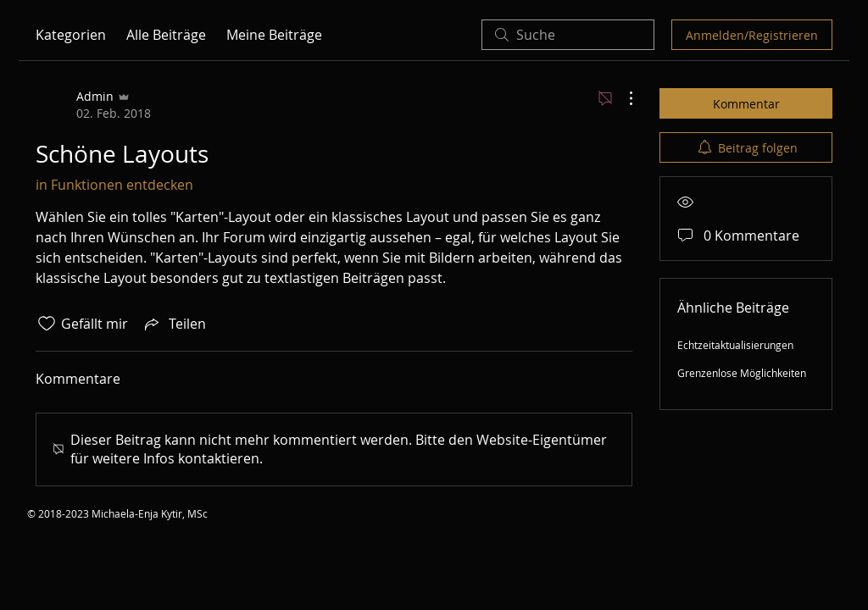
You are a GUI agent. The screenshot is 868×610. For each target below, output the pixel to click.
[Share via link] (174, 324)
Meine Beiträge (274, 35)
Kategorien (71, 35)
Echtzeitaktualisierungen (735, 345)
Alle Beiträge (166, 35)
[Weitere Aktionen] (622, 98)
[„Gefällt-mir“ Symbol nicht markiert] (47, 324)
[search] (568, 35)
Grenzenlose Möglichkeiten (742, 373)
